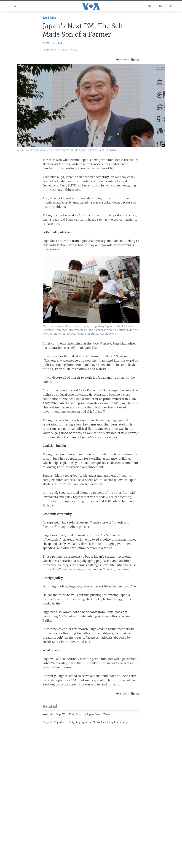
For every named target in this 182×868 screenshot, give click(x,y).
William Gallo (55, 43)
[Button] (121, 60)
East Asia (49, 18)
